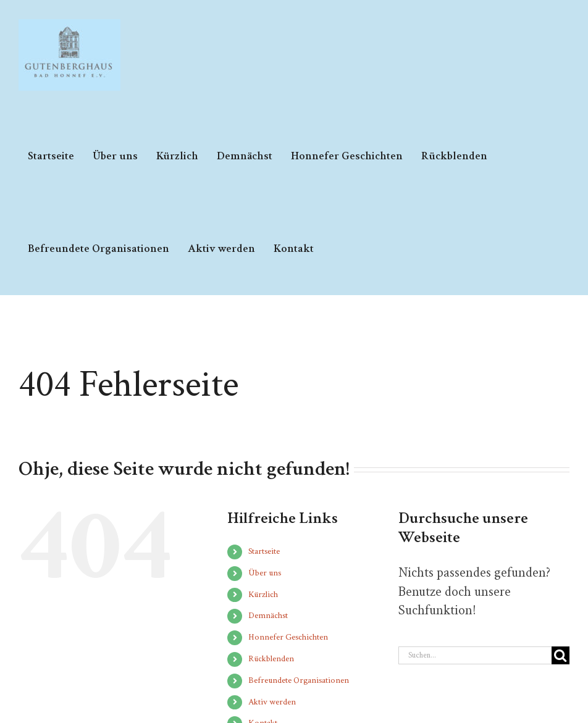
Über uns (265, 573)
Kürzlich (263, 595)
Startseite (264, 551)
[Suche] (561, 655)
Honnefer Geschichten (288, 637)
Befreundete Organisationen (299, 680)
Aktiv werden (272, 702)
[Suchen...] (475, 655)
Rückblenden (271, 659)
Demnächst (268, 616)
